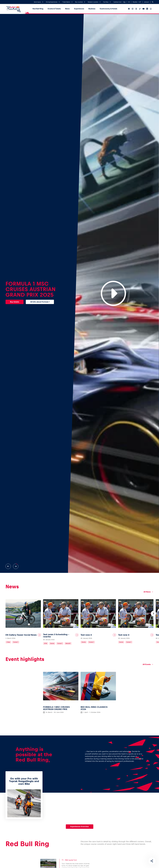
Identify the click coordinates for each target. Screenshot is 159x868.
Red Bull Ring (38, 9)
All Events (148, 664)
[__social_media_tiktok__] (140, 9)
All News (149, 592)
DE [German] (129, 2)
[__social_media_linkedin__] (147, 9)
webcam (146, 2)
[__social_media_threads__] (136, 9)
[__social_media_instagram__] (133, 9)
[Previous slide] (8, 566)
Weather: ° (137, 2)
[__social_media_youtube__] (143, 9)
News (67, 9)
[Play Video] (113, 293)
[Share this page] (152, 861)
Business (92, 9)
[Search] (153, 2)
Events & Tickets (54, 9)
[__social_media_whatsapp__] (151, 9)
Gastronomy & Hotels (108, 9)
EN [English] (125, 2)
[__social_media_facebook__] (129, 9)
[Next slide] (16, 566)
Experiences (79, 9)
